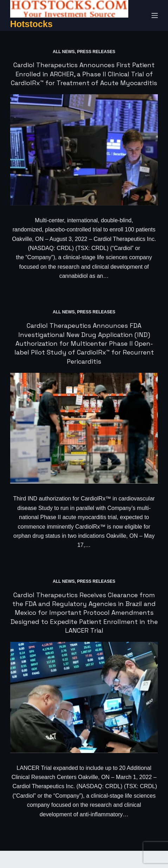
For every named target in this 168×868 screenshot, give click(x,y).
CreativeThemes (128, 859)
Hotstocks (31, 24)
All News (64, 52)
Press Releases (96, 52)
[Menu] (155, 15)
